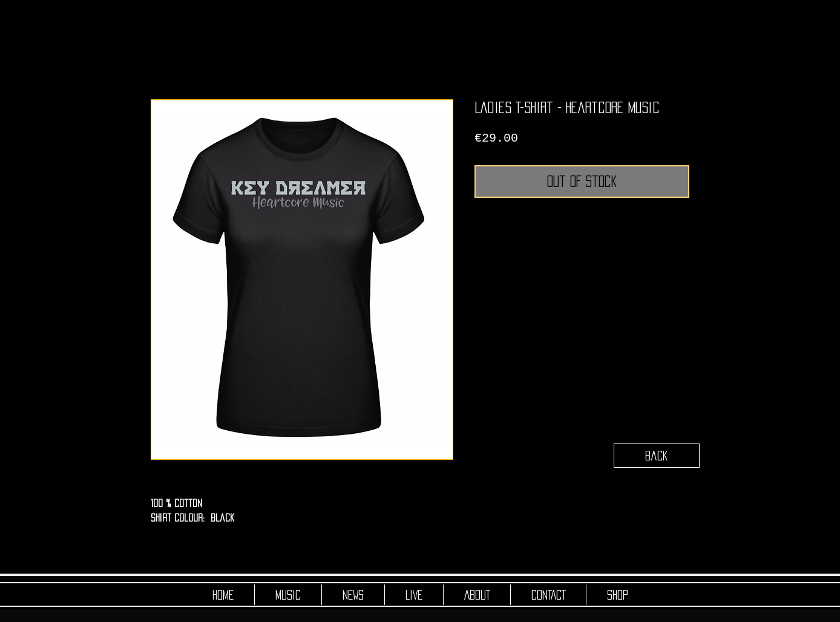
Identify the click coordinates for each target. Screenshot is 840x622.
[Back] (657, 456)
